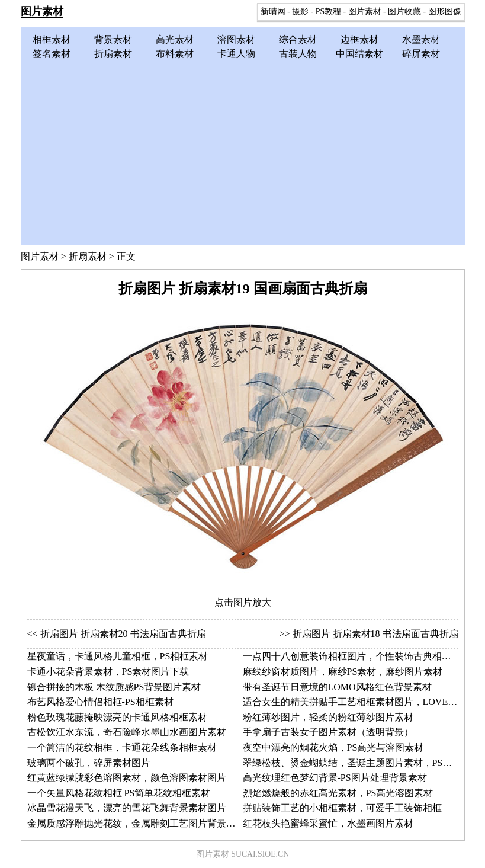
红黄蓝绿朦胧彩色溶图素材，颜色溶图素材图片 (127, 778)
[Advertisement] (243, 150)
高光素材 (175, 39)
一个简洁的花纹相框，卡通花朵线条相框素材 (122, 747)
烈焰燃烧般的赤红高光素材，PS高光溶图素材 (338, 793)
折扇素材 (113, 54)
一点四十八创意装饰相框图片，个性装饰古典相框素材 (356, 656)
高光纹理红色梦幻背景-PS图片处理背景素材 (335, 778)
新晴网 (273, 12)
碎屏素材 (421, 54)
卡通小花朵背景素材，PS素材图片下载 (108, 672)
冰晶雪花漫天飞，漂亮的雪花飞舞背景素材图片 (127, 808)
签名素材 (52, 54)
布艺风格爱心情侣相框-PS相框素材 (100, 702)
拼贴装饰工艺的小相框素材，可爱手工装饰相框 (342, 808)
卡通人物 (236, 54)
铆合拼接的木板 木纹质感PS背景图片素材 (114, 687)
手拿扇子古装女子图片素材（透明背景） (328, 732)
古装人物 (298, 54)
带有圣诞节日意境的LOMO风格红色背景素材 (337, 687)
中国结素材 (359, 54)
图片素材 (42, 11)
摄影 (300, 12)
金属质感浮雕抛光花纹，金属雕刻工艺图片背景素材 (136, 823)
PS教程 (328, 12)
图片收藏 (404, 12)
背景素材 (113, 39)
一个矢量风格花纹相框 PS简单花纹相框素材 (119, 793)
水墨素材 (421, 39)
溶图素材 (236, 39)
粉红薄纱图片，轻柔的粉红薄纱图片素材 (328, 717)
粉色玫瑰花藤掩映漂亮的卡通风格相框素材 (117, 717)
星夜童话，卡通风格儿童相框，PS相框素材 (118, 656)
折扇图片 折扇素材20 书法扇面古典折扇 (123, 634)
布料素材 (175, 54)
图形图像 (445, 12)
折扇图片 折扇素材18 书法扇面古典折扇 (375, 634)
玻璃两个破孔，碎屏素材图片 (89, 763)
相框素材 (52, 39)
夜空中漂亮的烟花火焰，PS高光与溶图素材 (333, 747)
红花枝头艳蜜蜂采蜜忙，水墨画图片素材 (328, 823)
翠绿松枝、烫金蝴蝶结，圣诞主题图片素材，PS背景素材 (362, 763)
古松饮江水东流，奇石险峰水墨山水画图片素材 (127, 732)
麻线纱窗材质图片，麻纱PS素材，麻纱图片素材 (343, 672)
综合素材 (298, 39)
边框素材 (359, 39)
